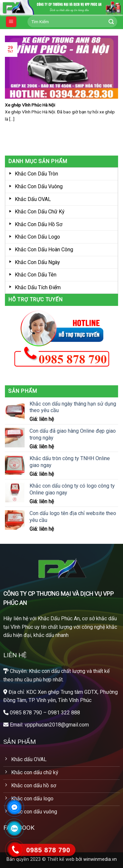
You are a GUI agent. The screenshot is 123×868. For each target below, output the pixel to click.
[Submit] (111, 22)
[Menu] (11, 22)
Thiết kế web (61, 859)
